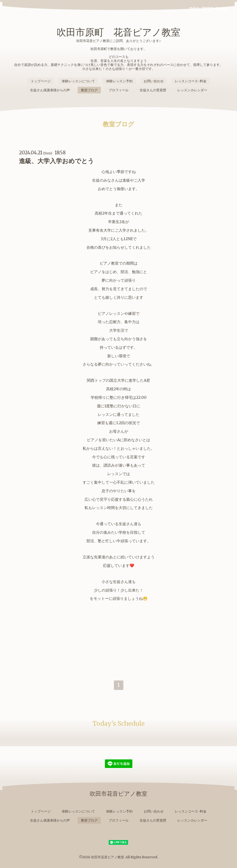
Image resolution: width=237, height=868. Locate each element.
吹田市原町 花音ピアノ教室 (118, 32)
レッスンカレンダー (192, 90)
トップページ (41, 81)
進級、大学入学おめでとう (56, 161)
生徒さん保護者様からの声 (50, 90)
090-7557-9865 (209, 9)
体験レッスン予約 (119, 81)
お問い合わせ (154, 81)
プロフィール (119, 90)
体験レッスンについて (78, 81)
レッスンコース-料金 (191, 81)
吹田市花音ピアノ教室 (107, 857)
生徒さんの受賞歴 (153, 90)
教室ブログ (89, 90)
